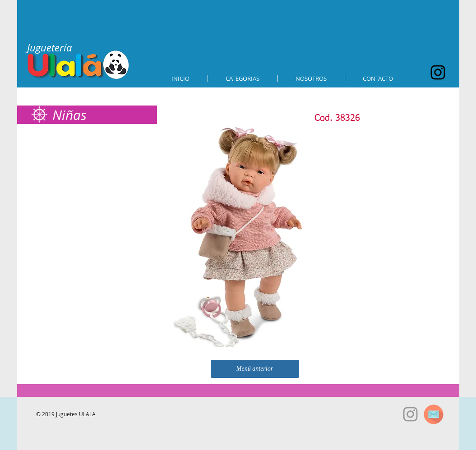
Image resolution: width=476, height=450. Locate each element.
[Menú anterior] (255, 369)
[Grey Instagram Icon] (410, 414)
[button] (243, 79)
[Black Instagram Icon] (438, 72)
